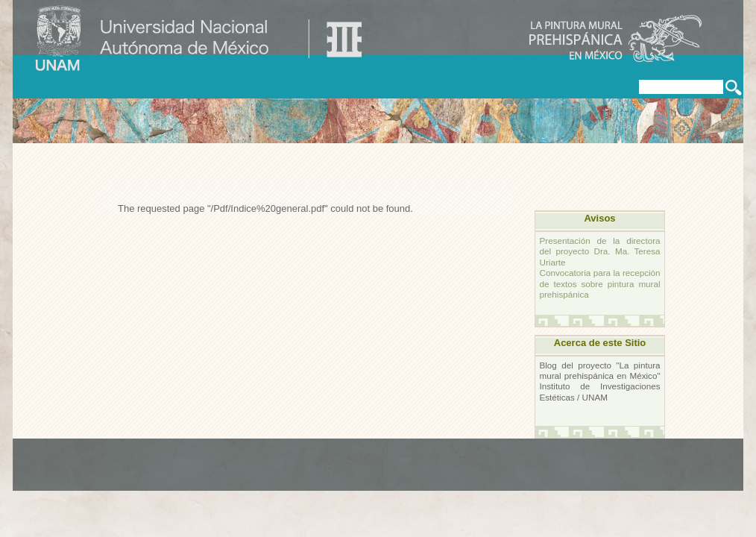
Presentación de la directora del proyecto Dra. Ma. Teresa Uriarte (599, 251)
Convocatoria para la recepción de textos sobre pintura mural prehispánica (599, 283)
